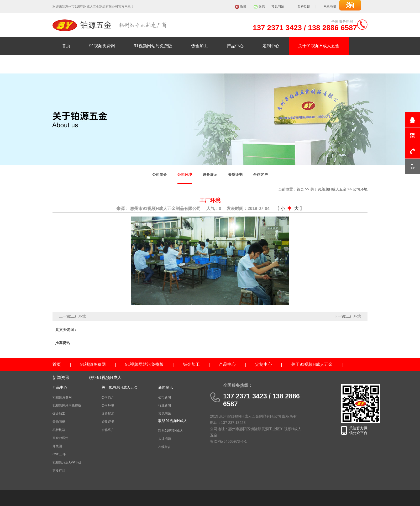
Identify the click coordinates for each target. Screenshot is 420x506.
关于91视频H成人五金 (319, 46)
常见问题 (278, 7)
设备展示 (210, 175)
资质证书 (235, 175)
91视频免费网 (102, 46)
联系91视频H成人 (171, 431)
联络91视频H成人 (114, 64)
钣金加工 (199, 46)
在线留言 (165, 447)
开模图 (57, 446)
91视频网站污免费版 (153, 46)
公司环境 (185, 175)
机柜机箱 (59, 430)
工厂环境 (78, 316)
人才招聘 (165, 439)
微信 (262, 7)
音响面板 (59, 422)
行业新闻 (165, 405)
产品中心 (235, 46)
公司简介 (160, 175)
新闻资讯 (70, 64)
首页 (66, 46)
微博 (243, 7)
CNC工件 (59, 454)
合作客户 (260, 175)
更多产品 (59, 471)
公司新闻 (165, 397)
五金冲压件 (60, 438)
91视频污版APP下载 (67, 462)
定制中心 (271, 46)
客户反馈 (304, 7)
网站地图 (330, 7)
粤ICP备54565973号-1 (228, 441)
